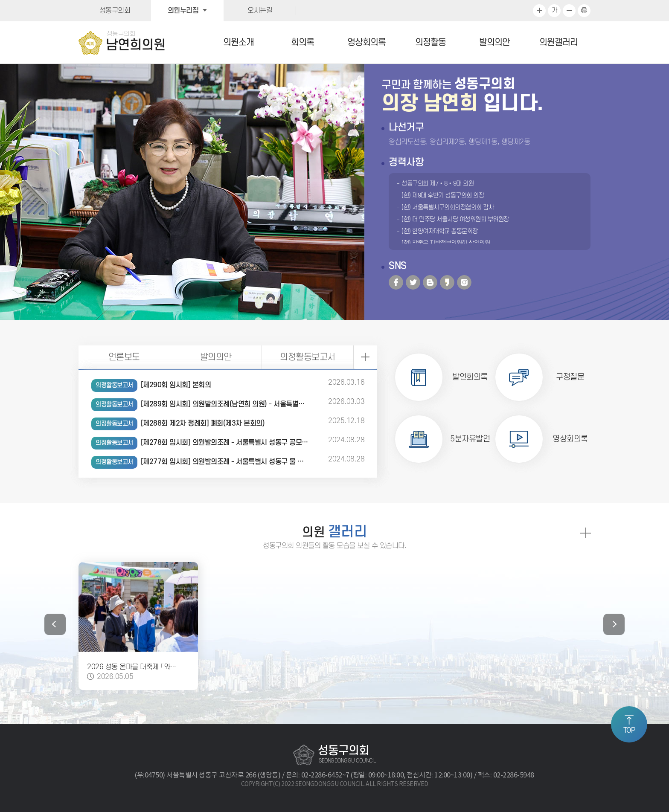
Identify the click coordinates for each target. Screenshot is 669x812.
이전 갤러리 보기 (55, 624)
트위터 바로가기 (413, 282)
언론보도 (124, 357)
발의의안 (494, 42)
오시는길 (260, 11)
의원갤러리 (558, 42)
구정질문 (570, 377)
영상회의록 (366, 42)
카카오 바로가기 (447, 282)
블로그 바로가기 (430, 282)
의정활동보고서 (308, 357)
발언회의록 (470, 377)
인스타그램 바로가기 (464, 282)
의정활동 (430, 42)
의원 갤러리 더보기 (585, 533)
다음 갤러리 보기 (614, 624)
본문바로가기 (0, 0)
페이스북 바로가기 (396, 282)
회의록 (303, 42)
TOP (629, 731)
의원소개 (239, 42)
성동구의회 (115, 11)
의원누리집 (183, 11)
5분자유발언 (470, 439)
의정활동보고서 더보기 (365, 357)
